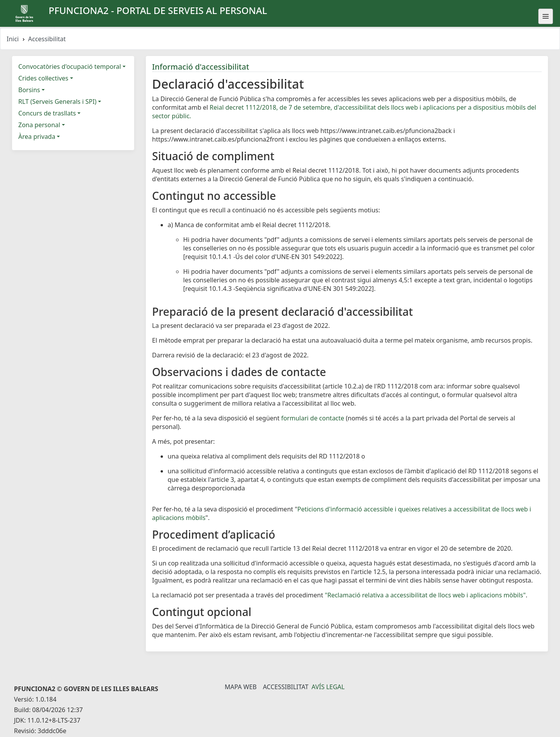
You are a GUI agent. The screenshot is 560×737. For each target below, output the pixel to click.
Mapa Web (241, 687)
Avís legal (328, 687)
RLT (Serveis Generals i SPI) (57, 102)
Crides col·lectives (43, 78)
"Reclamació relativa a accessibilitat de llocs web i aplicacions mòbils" (425, 595)
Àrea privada (37, 137)
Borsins (29, 90)
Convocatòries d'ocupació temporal (70, 67)
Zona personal (39, 125)
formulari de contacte (313, 418)
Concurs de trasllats (47, 113)
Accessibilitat (286, 687)
